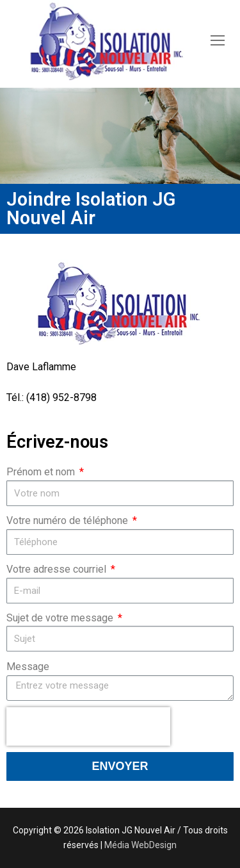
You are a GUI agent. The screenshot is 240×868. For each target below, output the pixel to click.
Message (28, 667)
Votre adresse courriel (58, 569)
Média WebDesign (140, 845)
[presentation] (88, 726)
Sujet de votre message (61, 618)
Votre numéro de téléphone (68, 520)
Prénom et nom (42, 472)
